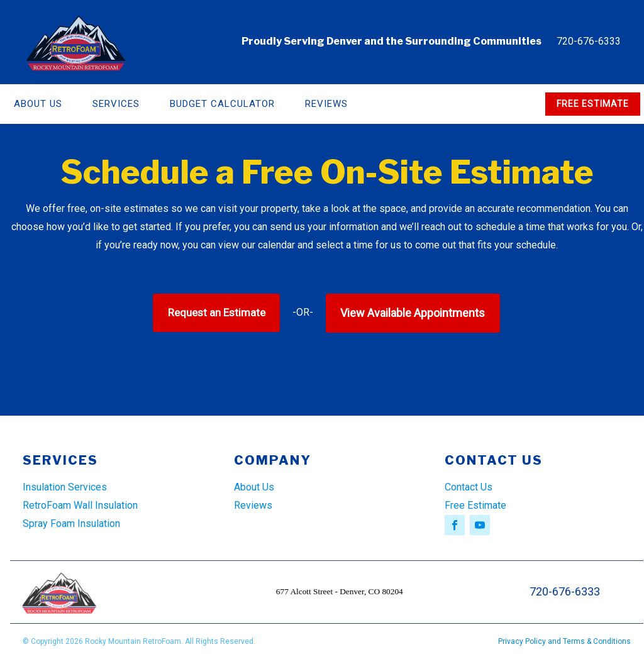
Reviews (326, 104)
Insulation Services (65, 487)
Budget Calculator (222, 104)
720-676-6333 (589, 41)
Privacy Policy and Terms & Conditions (564, 641)
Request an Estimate (217, 313)
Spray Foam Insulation (71, 523)
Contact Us (469, 487)
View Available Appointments (413, 313)
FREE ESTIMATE (593, 104)
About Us (254, 487)
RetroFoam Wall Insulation (80, 505)
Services (116, 104)
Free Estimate (475, 505)
